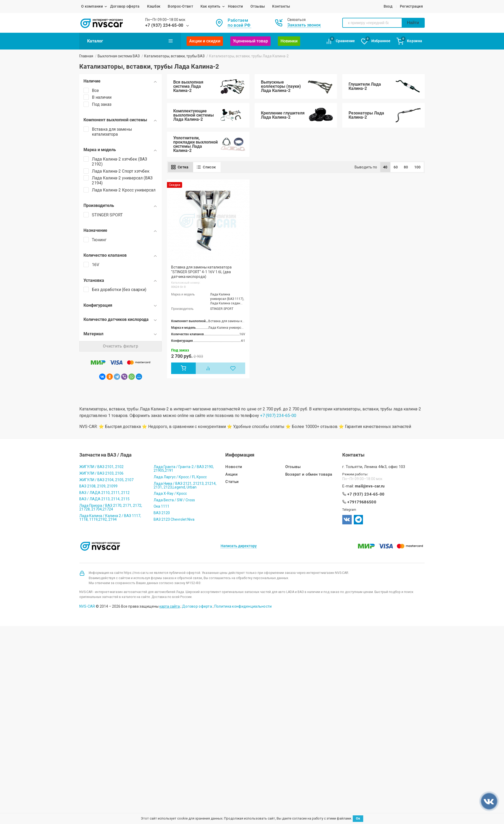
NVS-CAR (87, 606)
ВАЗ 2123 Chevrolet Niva (174, 519)
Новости (236, 6)
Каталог (130, 41)
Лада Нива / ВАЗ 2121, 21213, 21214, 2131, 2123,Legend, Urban (185, 485)
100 (418, 167)
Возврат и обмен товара (309, 474)
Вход (388, 6)
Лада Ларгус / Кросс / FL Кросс (180, 477)
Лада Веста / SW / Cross (174, 500)
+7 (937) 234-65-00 (164, 25)
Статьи (232, 482)
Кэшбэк (154, 6)
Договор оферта (125, 6)
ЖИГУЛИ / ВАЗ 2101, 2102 (101, 467)
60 (396, 167)
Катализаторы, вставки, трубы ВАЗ (174, 56)
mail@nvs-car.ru (370, 486)
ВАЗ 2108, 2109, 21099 (98, 486)
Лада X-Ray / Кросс (170, 493)
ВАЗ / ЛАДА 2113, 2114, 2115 (104, 499)
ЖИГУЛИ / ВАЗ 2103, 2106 (101, 473)
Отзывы (258, 6)
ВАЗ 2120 (162, 513)
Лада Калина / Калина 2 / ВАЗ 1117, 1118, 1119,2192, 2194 (110, 518)
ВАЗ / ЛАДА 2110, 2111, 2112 (104, 493)
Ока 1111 (161, 506)
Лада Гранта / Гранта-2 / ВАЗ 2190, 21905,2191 (184, 469)
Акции (231, 474)
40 (385, 167)
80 (406, 167)
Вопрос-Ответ (180, 6)
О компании (92, 6)
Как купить (211, 6)
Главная (86, 56)
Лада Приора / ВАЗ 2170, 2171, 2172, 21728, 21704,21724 (111, 507)
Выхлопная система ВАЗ (119, 56)
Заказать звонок (304, 25)
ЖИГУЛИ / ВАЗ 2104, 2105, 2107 (106, 480)
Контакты (281, 6)
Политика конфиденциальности (243, 606)
